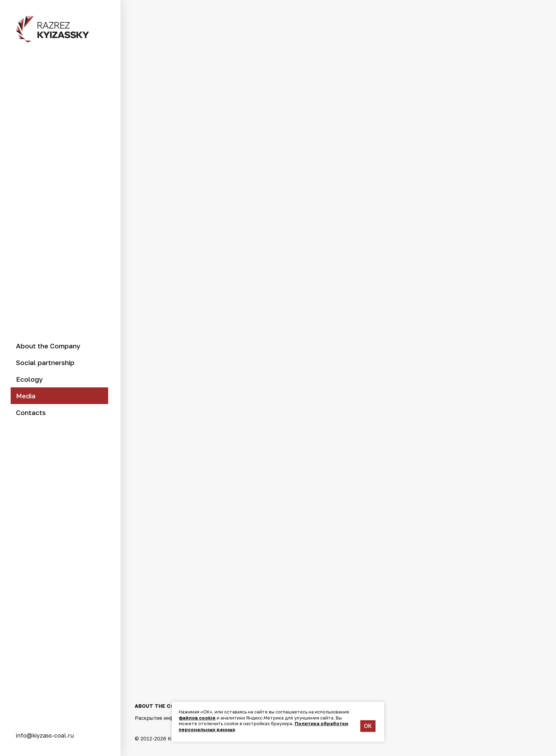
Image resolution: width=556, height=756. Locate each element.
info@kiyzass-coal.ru (45, 735)
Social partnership (45, 362)
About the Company (48, 346)
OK (368, 726)
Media (26, 396)
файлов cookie (197, 718)
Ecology (29, 379)
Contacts (31, 412)
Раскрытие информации (165, 716)
